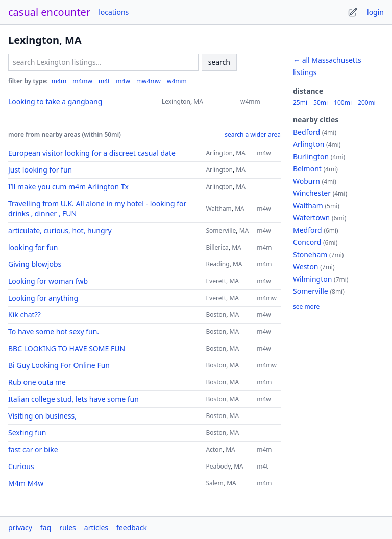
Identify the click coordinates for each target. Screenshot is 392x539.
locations (114, 12)
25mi (300, 103)
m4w (123, 81)
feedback (132, 528)
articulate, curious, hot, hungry (60, 230)
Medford (308, 230)
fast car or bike (33, 449)
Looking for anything (43, 298)
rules (68, 528)
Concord (307, 242)
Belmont (307, 169)
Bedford (307, 132)
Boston (216, 315)
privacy (20, 528)
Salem (214, 483)
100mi (343, 103)
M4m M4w (26, 483)
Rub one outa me (37, 382)
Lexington (176, 101)
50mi (321, 103)
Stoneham (310, 254)
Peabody (218, 466)
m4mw (82, 81)
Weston (306, 267)
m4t (104, 81)
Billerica (217, 247)
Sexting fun (27, 433)
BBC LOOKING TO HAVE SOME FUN (67, 348)
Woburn (307, 181)
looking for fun (33, 247)
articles (96, 528)
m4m (59, 81)
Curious (21, 466)
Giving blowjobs (35, 264)
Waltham (218, 209)
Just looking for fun (40, 170)
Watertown (311, 218)
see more (306, 307)
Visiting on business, (42, 416)
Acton (214, 449)
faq (46, 528)
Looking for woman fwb (48, 281)
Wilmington (312, 279)
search (219, 62)
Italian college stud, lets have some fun (73, 399)
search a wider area (253, 135)
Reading (217, 264)
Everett (216, 281)
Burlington (311, 156)
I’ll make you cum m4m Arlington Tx (68, 187)
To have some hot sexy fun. (54, 332)
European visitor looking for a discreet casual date (92, 153)
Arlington (219, 153)
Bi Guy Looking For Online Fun (59, 365)
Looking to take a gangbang (55, 101)
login (375, 12)
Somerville (221, 230)
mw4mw (149, 81)
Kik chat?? (24, 315)
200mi (367, 103)
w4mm (177, 81)
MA (198, 101)
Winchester (312, 193)
